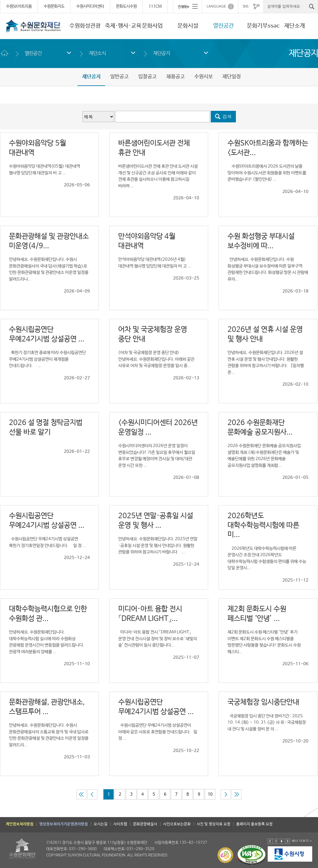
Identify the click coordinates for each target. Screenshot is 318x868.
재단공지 (161, 53)
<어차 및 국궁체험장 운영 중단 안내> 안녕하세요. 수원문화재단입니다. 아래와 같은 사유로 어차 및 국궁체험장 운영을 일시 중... (156, 359)
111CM (155, 6)
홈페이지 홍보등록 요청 (254, 824)
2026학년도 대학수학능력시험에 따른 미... (263, 525)
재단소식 (97, 53)
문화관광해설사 (145, 824)
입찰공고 (147, 77)
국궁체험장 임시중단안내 (263, 702)
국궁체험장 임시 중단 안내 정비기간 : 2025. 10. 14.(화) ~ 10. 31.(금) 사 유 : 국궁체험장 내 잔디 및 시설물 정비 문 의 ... (267, 722)
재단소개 (295, 26)
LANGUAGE (216, 6)
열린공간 (223, 26)
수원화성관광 (85, 26)
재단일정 (232, 77)
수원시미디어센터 (90, 6)
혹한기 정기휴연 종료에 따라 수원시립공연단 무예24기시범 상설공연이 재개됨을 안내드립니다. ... (47, 359)
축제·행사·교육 (123, 26)
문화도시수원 (126, 6)
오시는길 (101, 824)
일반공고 (119, 77)
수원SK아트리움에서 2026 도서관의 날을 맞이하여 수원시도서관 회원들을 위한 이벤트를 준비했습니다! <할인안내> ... (267, 173)
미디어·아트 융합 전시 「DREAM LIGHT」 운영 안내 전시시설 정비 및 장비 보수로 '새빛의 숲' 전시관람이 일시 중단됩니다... (158, 639)
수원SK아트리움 (19, 6)
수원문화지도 (54, 6)
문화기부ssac (263, 26)
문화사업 (152, 26)
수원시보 (204, 77)
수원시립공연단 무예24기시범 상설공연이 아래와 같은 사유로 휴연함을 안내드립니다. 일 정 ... (158, 732)
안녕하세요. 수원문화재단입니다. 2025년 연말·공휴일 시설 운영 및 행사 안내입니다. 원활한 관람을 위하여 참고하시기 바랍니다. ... (158, 545)
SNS (245, 6)
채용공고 (175, 77)
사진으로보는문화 (177, 824)
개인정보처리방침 (20, 824)
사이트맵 (120, 824)
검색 (227, 116)
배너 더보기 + (302, 841)
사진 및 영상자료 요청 (213, 824)
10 (210, 794)
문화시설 (188, 26)
